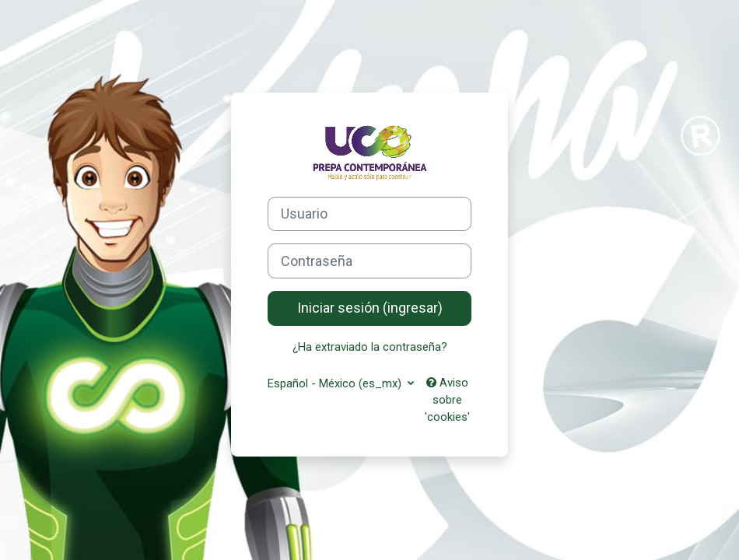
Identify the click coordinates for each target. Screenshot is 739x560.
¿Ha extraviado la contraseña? (370, 347)
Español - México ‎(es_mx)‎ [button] (336, 383)
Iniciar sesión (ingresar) (370, 308)
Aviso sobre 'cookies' (447, 400)
